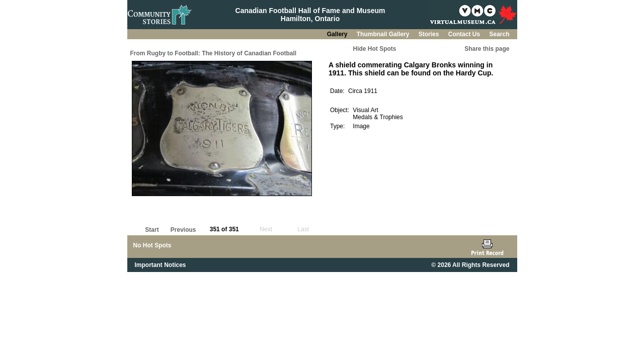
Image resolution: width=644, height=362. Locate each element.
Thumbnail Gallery (384, 34)
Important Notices (160, 265)
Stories (430, 34)
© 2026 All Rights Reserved (470, 265)
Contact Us (465, 34)
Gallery (338, 34)
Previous (183, 230)
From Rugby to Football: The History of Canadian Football (214, 53)
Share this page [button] (487, 49)
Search (499, 34)
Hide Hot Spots (375, 49)
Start (152, 230)
